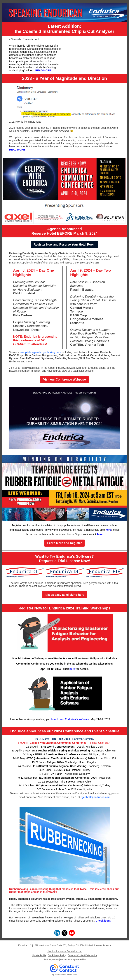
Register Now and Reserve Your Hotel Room (64, 245)
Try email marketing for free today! (65, 975)
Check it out (103, 921)
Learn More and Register (64, 543)
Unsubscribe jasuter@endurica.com (64, 951)
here (108, 530)
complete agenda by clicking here (41, 352)
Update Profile (39, 955)
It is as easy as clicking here (64, 595)
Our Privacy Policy (57, 955)
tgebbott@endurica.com (96, 797)
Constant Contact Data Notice (82, 955)
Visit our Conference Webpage (64, 380)
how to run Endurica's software (70, 719)
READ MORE (43, 70)
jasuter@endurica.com (62, 959)
